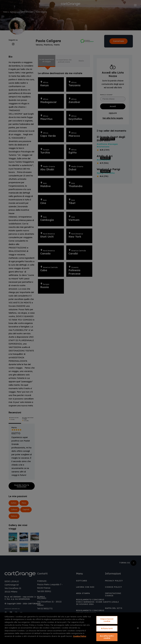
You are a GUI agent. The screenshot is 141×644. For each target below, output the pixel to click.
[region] (70, 628)
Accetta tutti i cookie (107, 637)
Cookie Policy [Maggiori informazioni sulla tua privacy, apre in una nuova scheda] (80, 636)
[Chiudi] (138, 628)
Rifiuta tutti (107, 628)
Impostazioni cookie (107, 620)
